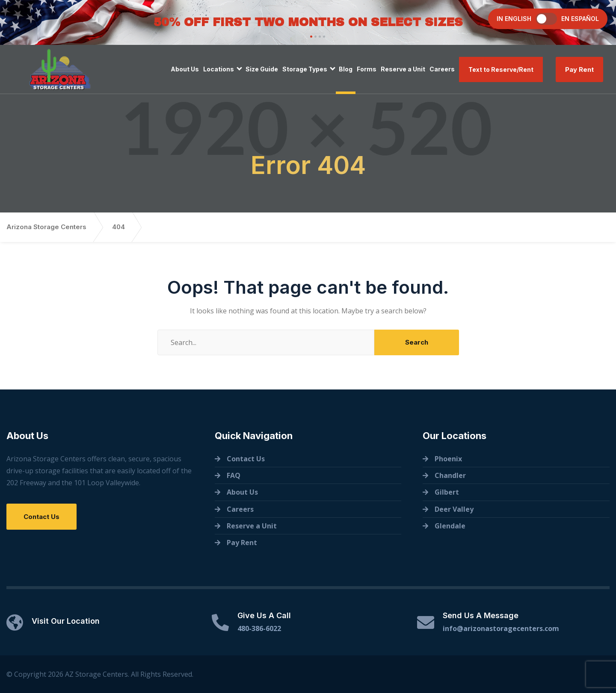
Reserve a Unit (403, 69)
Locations (219, 69)
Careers (442, 69)
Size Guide (262, 69)
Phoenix (448, 459)
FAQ (234, 475)
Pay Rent (579, 69)
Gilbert (447, 492)
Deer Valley (454, 509)
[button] (310, 37)
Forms (367, 69)
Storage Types (305, 69)
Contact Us (41, 517)
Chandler (450, 475)
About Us (185, 69)
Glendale (450, 526)
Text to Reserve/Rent (501, 69)
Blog (346, 69)
